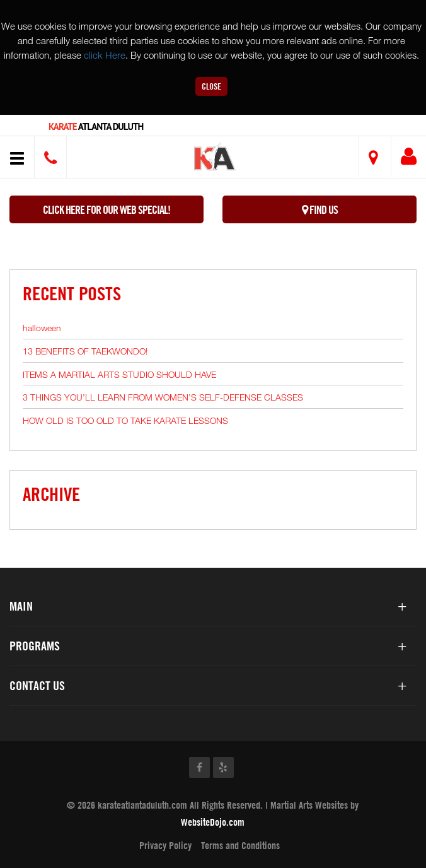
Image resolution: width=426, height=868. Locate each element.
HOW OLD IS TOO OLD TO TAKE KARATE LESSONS (125, 420)
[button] (215, 159)
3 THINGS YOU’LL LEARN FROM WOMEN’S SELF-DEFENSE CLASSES (163, 397)
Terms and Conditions (240, 845)
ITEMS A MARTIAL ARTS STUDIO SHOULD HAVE (119, 374)
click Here (105, 55)
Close (211, 86)
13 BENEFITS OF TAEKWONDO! (85, 351)
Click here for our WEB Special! (106, 210)
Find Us (320, 210)
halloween (42, 328)
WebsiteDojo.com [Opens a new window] (213, 822)
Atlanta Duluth (96, 126)
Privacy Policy (165, 845)
